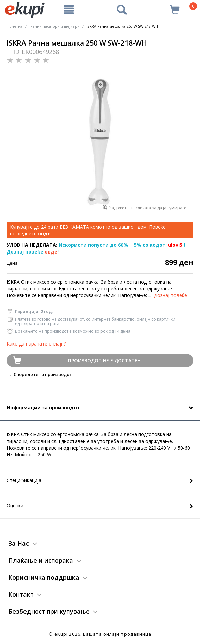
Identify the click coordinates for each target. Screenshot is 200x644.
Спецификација (24, 480)
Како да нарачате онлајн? (36, 344)
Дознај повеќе (170, 295)
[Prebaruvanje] (122, 10)
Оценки (15, 505)
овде (51, 252)
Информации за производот (43, 407)
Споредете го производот (39, 374)
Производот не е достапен (104, 360)
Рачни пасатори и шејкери (55, 26)
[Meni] (69, 10)
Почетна (15, 26)
